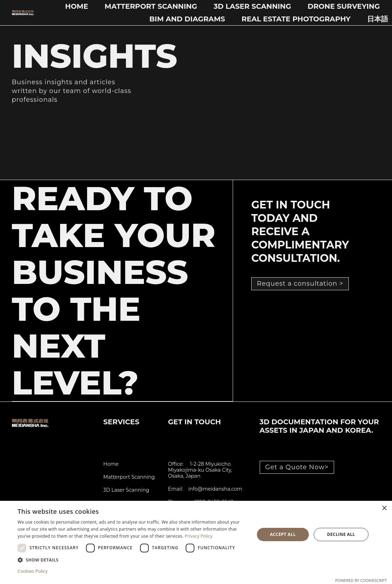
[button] (132, 560)
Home (77, 6)
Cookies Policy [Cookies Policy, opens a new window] (33, 571)
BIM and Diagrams (187, 19)
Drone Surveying (344, 6)
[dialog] (196, 542)
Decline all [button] (341, 534)
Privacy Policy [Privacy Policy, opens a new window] (198, 536)
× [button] (384, 508)
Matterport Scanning (151, 6)
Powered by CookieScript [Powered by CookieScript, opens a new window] (361, 580)
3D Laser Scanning (253, 6)
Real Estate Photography (296, 19)
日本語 (378, 19)
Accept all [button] (283, 534)
